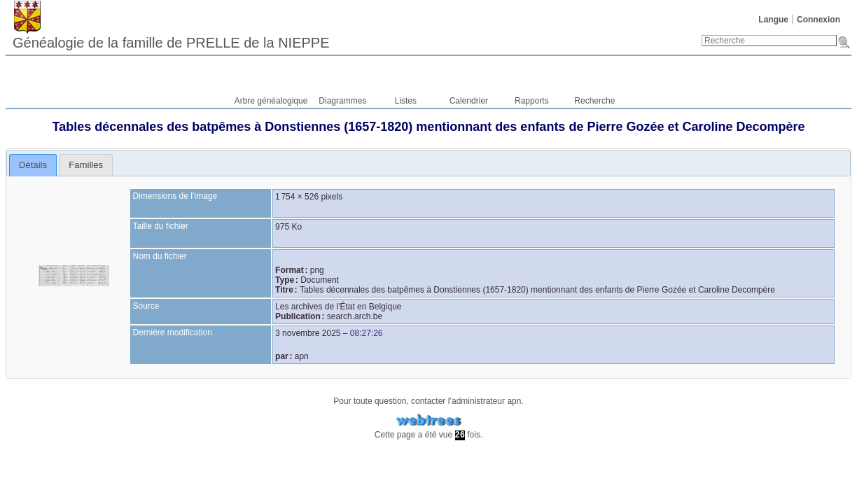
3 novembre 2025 (308, 333)
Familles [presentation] (86, 165)
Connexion (818, 20)
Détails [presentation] (33, 165)
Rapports (532, 101)
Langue (773, 20)
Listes (406, 101)
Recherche (594, 101)
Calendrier (469, 101)
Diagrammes (342, 101)
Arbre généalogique (271, 101)
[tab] (33, 165)
